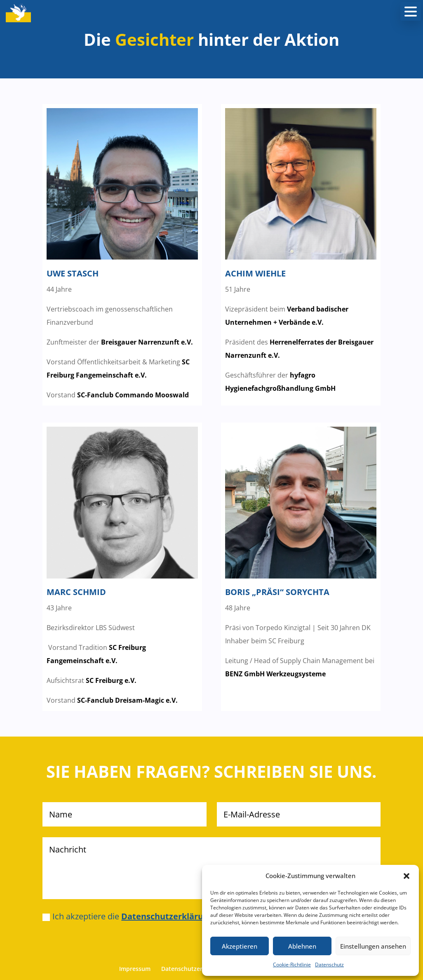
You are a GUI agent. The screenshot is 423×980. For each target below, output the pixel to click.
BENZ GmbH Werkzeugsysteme (275, 674)
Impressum (135, 969)
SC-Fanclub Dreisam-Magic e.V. (127, 700)
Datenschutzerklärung (193, 969)
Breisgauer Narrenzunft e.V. (147, 342)
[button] (407, 876)
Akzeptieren (240, 946)
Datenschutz (329, 965)
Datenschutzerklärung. (168, 916)
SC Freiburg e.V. (111, 680)
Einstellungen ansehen (373, 946)
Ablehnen (302, 946)
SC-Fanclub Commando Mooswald (133, 395)
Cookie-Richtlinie (292, 965)
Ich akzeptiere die (129, 916)
